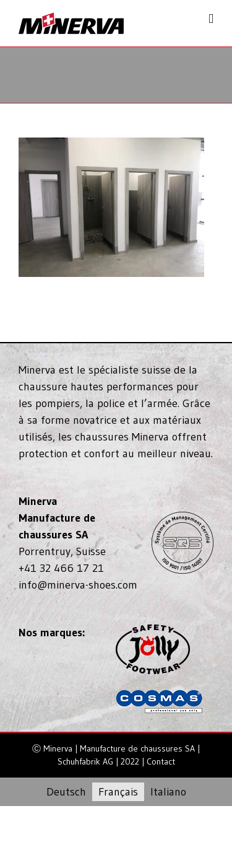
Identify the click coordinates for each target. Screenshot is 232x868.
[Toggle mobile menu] (211, 19)
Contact (161, 761)
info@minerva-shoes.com (78, 585)
